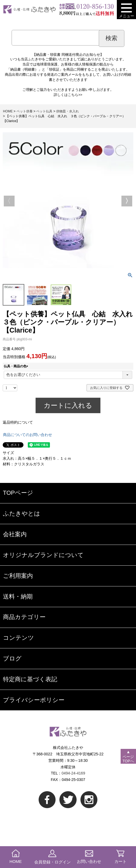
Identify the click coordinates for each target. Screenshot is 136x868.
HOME (8, 111)
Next (127, 201)
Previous (9, 201)
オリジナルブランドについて (43, 555)
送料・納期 (18, 596)
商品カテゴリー (24, 617)
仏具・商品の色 (17, 366)
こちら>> (75, 95)
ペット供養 (25, 111)
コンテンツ (18, 638)
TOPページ (18, 493)
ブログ (12, 658)
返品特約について (18, 422)
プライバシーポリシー (34, 700)
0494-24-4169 (73, 773)
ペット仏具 (44, 111)
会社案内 (15, 534)
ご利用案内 (18, 576)
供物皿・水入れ (67, 111)
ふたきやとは (22, 513)
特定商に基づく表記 (30, 679)
